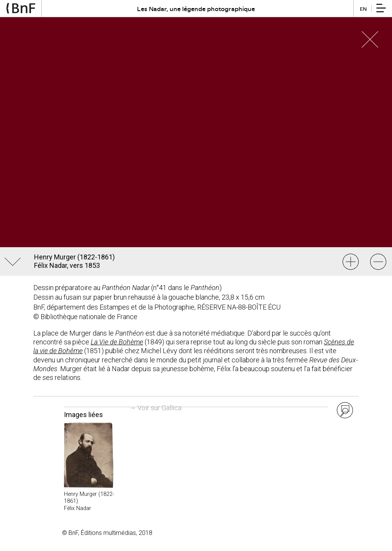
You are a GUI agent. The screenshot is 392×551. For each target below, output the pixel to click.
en (363, 9)
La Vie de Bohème (117, 342)
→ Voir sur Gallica (155, 408)
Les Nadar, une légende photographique (196, 9)
